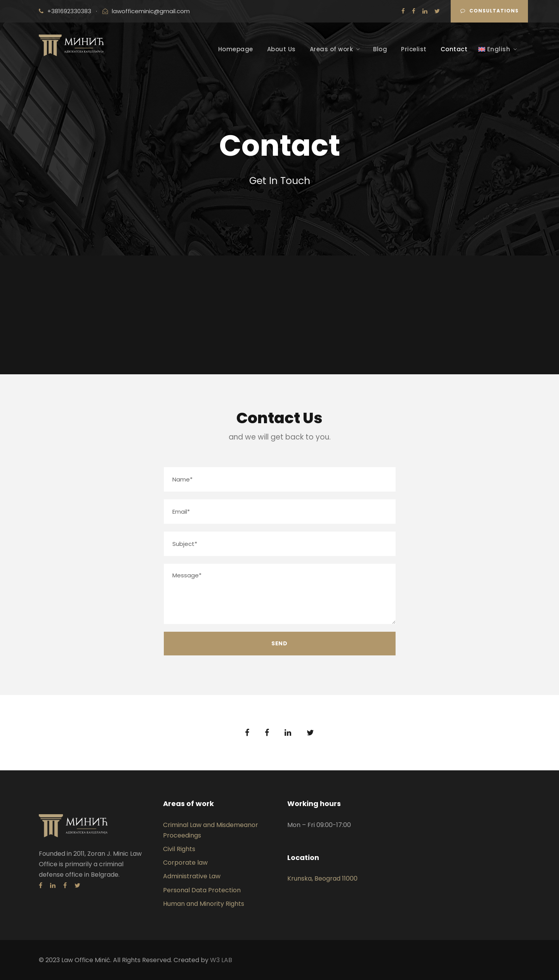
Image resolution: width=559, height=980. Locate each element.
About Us (281, 49)
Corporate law (185, 863)
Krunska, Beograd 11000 (322, 878)
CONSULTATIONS (490, 11)
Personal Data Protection (202, 890)
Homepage (236, 49)
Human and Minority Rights (204, 904)
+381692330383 (69, 11)
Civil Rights (179, 849)
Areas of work (332, 49)
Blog (380, 49)
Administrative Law (192, 876)
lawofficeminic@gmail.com (151, 11)
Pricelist (414, 49)
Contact (454, 49)
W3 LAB (221, 960)
